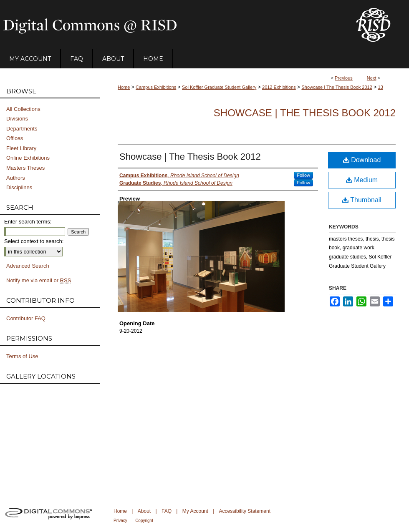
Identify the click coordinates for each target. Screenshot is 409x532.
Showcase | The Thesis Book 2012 (337, 87)
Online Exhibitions (28, 158)
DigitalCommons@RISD (171, 25)
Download (362, 160)
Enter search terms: (28, 222)
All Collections (23, 109)
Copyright (144, 521)
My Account (195, 511)
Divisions (17, 119)
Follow (303, 175)
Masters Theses (25, 168)
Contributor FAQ (26, 318)
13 (381, 87)
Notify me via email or (39, 281)
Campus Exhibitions (156, 87)
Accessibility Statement (245, 511)
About (144, 511)
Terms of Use (22, 356)
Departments (22, 129)
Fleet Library (21, 148)
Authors (16, 178)
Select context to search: (34, 241)
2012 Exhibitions (279, 87)
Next (372, 78)
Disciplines (19, 187)
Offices (15, 138)
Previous (344, 78)
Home (124, 87)
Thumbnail (362, 200)
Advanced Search (28, 266)
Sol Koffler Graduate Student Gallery (219, 87)
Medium (362, 180)
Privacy (120, 521)
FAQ (167, 511)
